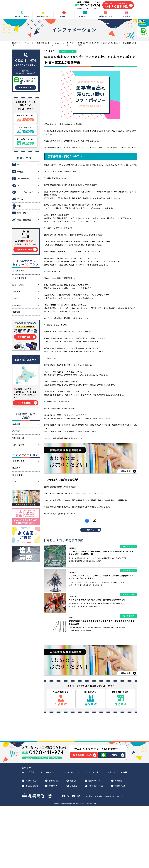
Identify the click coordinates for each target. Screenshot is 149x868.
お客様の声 (51, 847)
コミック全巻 (45, 834)
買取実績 (116, 842)
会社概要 (89, 858)
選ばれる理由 (52, 842)
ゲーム (88, 834)
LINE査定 (113, 817)
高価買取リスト (92, 842)
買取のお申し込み (85, 817)
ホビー (99, 834)
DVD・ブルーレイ (72, 834)
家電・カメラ (113, 834)
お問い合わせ (122, 858)
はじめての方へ (30, 842)
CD (58, 834)
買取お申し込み (119, 847)
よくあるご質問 (30, 847)
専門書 (31, 834)
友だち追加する (25, 87)
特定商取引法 (109, 858)
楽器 (125, 834)
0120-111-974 (26, 61)
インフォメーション (94, 847)
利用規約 (98, 858)
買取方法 (72, 842)
